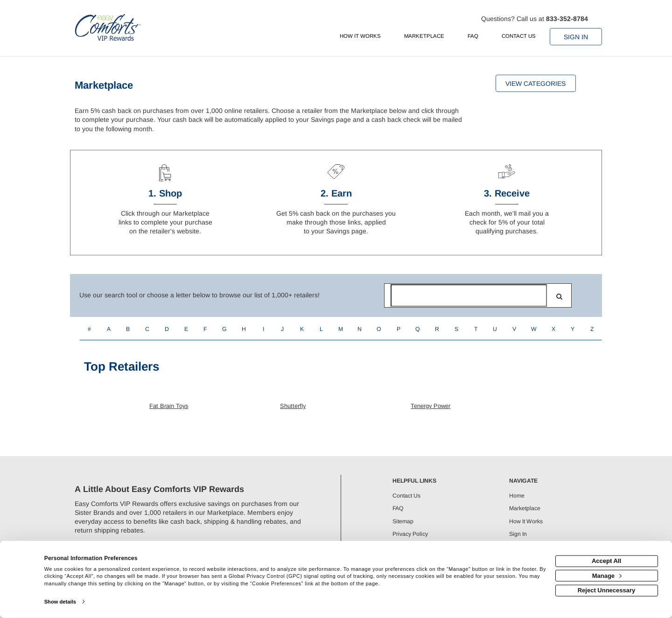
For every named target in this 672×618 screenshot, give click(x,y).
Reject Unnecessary (607, 590)
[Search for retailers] (469, 295)
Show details (60, 602)
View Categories (535, 84)
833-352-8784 (567, 19)
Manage (607, 575)
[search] (559, 296)
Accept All (606, 561)
